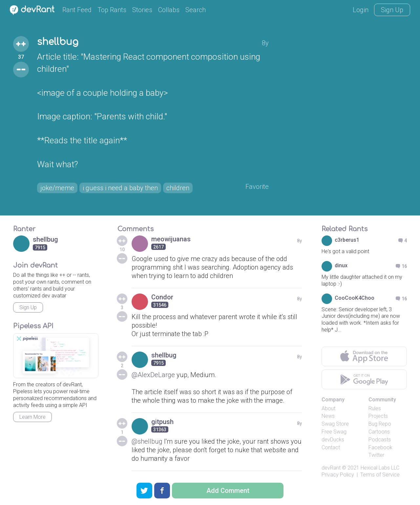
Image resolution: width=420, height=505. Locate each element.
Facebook (380, 447)
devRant (331, 468)
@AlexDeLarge (153, 375)
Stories (142, 10)
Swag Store (335, 424)
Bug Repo (380, 424)
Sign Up (392, 10)
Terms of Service (380, 475)
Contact (331, 447)
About (328, 408)
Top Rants (112, 10)
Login (361, 10)
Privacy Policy (338, 475)
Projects (378, 416)
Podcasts (380, 440)
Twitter (376, 455)
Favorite (257, 187)
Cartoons (379, 432)
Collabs (169, 10)
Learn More (32, 417)
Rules (375, 408)
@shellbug (147, 441)
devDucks (333, 440)
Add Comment (228, 491)
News (328, 416)
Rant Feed (77, 10)
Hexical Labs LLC (380, 468)
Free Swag (334, 432)
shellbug (58, 42)
